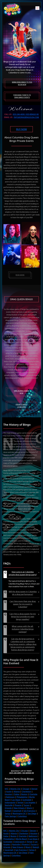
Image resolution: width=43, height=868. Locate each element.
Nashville (9, 805)
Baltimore (10, 797)
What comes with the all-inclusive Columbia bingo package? (23, 629)
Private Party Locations (22, 406)
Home (7, 749)
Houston (8, 794)
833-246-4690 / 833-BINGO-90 (26, 114)
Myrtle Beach (22, 839)
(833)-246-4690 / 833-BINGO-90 (22, 773)
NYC (6, 789)
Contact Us (34, 749)
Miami (29, 808)
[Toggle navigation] (37, 8)
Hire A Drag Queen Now (21, 392)
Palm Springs (10, 816)
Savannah (17, 811)
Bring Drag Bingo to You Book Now (22, 83)
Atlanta (17, 791)
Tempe (20, 802)
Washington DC (19, 813)
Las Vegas (16, 800)
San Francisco (29, 811)
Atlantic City (15, 789)
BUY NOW (21, 129)
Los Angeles (30, 802)
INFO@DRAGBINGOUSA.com (26, 117)
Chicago (26, 789)
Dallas (17, 794)
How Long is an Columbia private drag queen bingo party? (23, 573)
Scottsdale (27, 800)
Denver (34, 789)
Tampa (8, 813)
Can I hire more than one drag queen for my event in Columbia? (23, 604)
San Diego (32, 813)
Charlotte (33, 794)
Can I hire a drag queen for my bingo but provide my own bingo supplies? (23, 617)
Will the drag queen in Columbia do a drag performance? (23, 593)
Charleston (26, 791)
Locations (24, 749)
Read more (20, 275)
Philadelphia (22, 797)
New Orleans (19, 808)
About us (14, 749)
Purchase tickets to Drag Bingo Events (22, 96)
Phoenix (18, 805)
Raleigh (8, 811)
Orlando (8, 808)
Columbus (22, 816)
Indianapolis (10, 802)
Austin (9, 791)
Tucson (26, 805)
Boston (24, 794)
